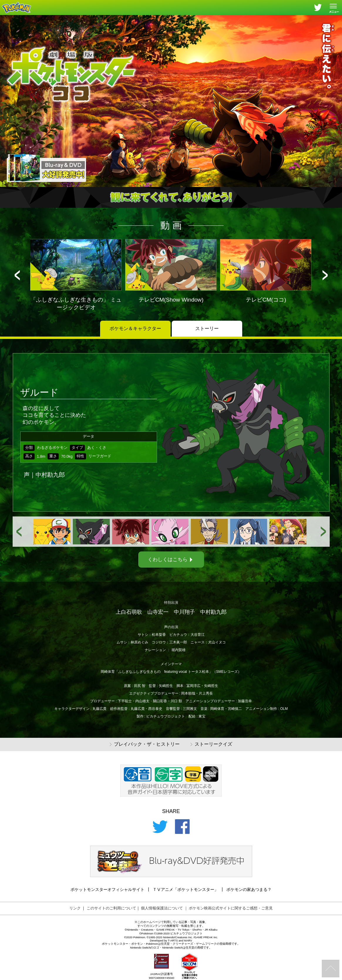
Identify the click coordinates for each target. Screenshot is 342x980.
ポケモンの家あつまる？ (249, 889)
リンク (75, 908)
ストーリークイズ (211, 744)
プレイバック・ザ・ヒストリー (145, 744)
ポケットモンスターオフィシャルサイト (107, 889)
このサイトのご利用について (111, 908)
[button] (17, 275)
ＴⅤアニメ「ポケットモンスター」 (186, 889)
